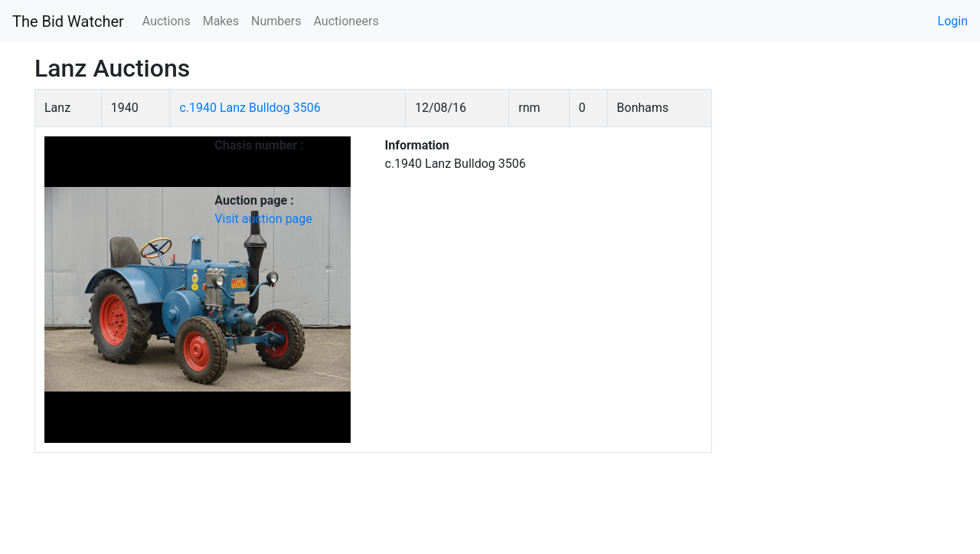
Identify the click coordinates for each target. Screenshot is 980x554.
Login (953, 21)
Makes (221, 21)
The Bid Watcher (68, 21)
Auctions (167, 21)
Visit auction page (263, 219)
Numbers (276, 21)
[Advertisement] (840, 319)
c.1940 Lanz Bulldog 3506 (250, 108)
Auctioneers (346, 21)
